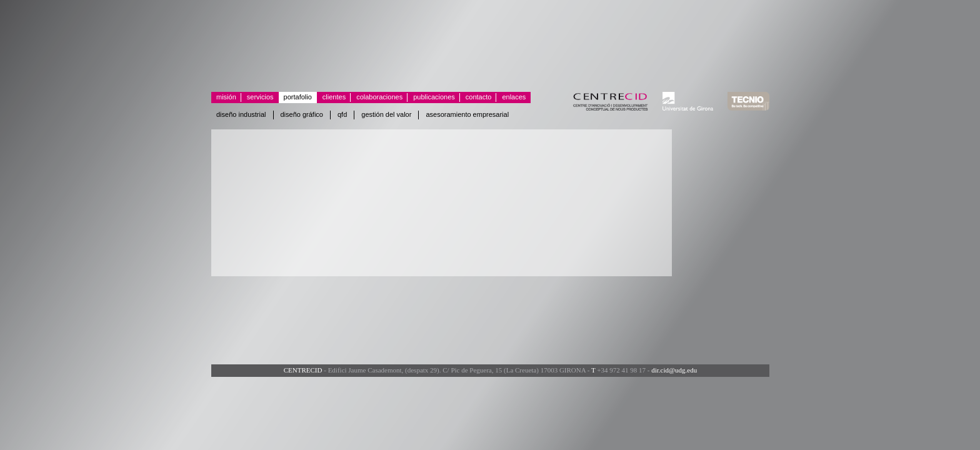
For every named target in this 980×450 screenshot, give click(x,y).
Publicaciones (431, 97)
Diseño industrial (241, 114)
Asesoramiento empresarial (467, 114)
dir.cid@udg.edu (674, 370)
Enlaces (511, 97)
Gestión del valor (386, 114)
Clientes (331, 97)
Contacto (476, 97)
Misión (226, 97)
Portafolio (298, 97)
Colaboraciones (377, 97)
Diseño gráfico (302, 114)
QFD (342, 114)
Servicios (257, 97)
